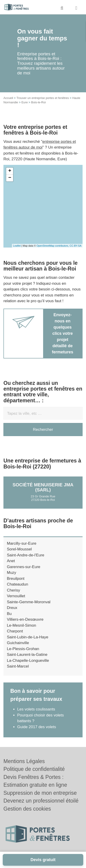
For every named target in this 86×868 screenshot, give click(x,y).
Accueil (8, 98)
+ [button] (10, 171)
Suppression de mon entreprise (40, 793)
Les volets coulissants (36, 709)
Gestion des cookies (27, 809)
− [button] (10, 178)
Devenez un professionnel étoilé (41, 801)
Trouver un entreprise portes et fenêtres (43, 98)
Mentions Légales (24, 761)
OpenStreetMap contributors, (53, 246)
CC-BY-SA (75, 246)
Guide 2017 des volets (37, 727)
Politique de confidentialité (34, 769)
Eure (24, 102)
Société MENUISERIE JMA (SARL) (43, 487)
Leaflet (17, 246)
